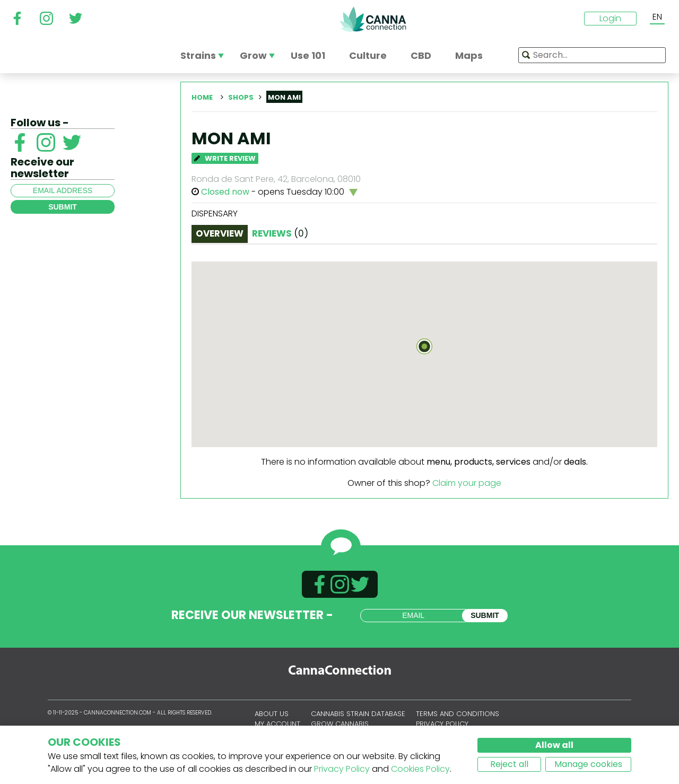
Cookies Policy (420, 769)
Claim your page (467, 483)
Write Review (225, 158)
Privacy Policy (342, 769)
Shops (241, 97)
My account (277, 724)
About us (272, 714)
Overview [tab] (220, 233)
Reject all (509, 764)
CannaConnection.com (373, 19)
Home (202, 97)
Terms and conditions (458, 714)
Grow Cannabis (340, 724)
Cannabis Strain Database (358, 714)
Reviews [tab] (280, 233)
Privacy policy (442, 724)
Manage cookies (588, 764)
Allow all (554, 745)
